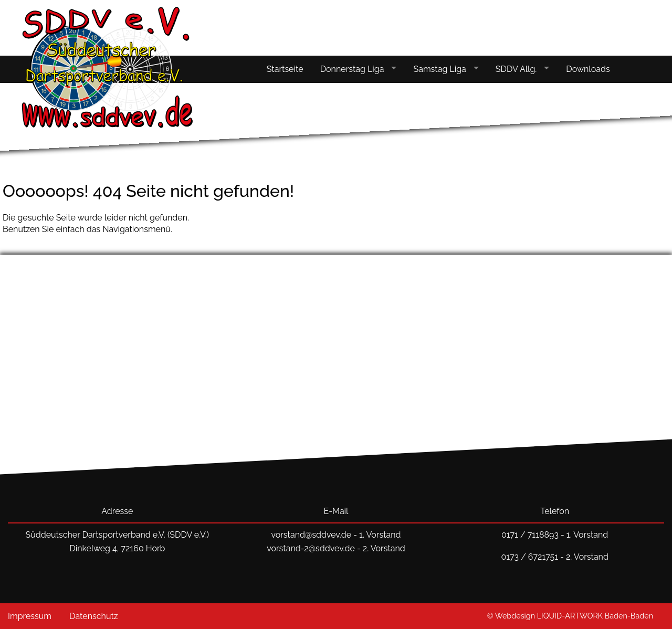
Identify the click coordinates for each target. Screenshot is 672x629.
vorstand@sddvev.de (311, 535)
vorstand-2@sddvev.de (311, 548)
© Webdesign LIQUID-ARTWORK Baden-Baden (570, 616)
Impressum (30, 616)
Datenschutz (94, 616)
